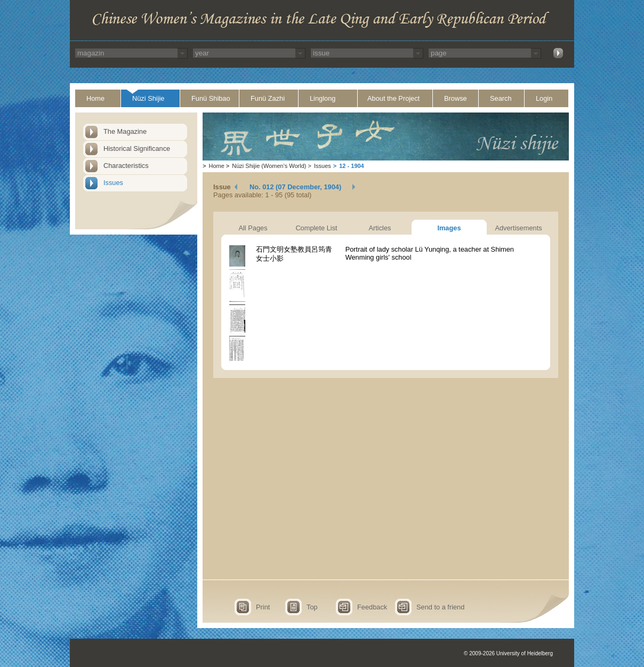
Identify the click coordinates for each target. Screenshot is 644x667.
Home (95, 98)
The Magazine (125, 131)
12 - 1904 (351, 166)
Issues (113, 183)
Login (544, 98)
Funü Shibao (211, 98)
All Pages (253, 228)
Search (501, 98)
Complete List (316, 228)
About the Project (393, 98)
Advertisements (518, 228)
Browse (456, 98)
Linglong (323, 98)
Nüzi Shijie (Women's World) (269, 166)
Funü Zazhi (268, 98)
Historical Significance (137, 148)
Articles (380, 228)
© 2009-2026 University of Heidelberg (508, 653)
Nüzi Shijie (148, 98)
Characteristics (126, 166)
